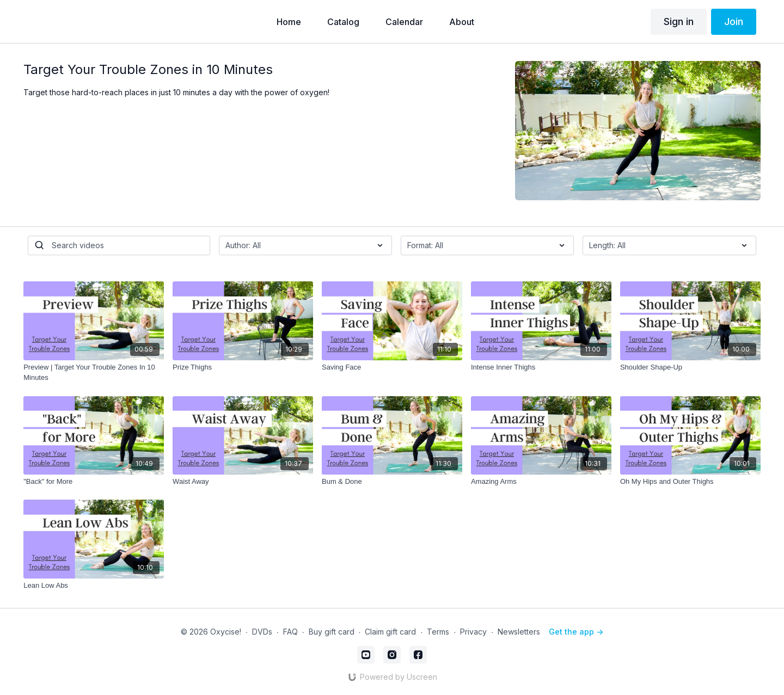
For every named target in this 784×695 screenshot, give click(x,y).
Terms (438, 632)
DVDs (262, 632)
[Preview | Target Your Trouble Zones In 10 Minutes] (94, 373)
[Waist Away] (243, 482)
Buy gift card (332, 632)
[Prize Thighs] (243, 367)
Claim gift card (390, 632)
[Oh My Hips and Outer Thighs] (690, 482)
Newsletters (519, 632)
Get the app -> (576, 632)
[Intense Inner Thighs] (541, 367)
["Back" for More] (94, 482)
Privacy (473, 632)
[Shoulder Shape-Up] (690, 367)
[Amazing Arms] (541, 482)
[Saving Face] (392, 367)
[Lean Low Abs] (94, 586)
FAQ (290, 632)
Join (734, 21)
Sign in (679, 21)
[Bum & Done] (392, 482)
